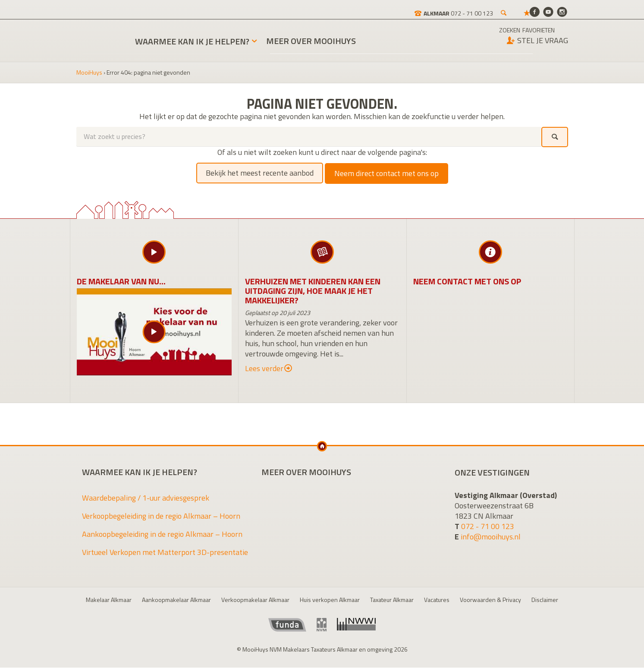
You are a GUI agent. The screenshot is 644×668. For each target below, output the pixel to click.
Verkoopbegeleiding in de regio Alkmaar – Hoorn (161, 516)
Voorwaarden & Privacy (490, 600)
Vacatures (437, 600)
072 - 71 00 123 (488, 526)
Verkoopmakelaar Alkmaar (255, 600)
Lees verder (269, 369)
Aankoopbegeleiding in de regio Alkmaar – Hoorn (162, 534)
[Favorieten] (497, 9)
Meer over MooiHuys (311, 42)
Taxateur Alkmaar (392, 600)
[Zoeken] (474, 9)
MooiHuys (89, 73)
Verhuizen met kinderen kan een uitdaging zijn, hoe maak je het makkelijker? (313, 291)
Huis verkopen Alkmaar (330, 600)
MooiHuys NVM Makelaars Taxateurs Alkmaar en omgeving (99, 36)
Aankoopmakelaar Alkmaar (176, 600)
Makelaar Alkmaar (109, 600)
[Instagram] (562, 11)
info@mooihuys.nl (491, 537)
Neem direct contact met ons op (386, 173)
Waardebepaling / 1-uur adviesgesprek (146, 498)
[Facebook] (534, 11)
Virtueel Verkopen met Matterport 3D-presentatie (165, 553)
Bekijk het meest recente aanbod (260, 173)
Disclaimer (545, 600)
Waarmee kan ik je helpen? (193, 42)
